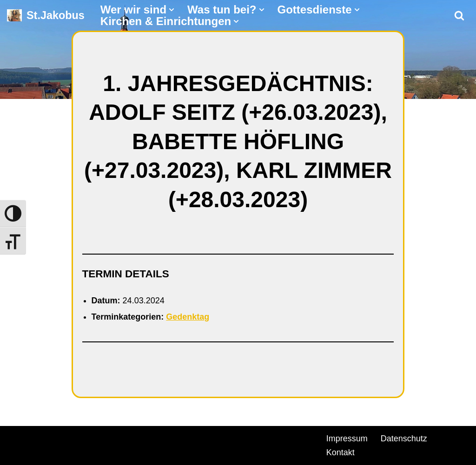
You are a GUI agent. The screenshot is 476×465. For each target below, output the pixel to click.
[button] (172, 10)
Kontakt (340, 452)
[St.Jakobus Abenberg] (46, 16)
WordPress (113, 437)
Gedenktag (188, 317)
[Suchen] (459, 15)
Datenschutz (404, 439)
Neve (17, 437)
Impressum (347, 439)
